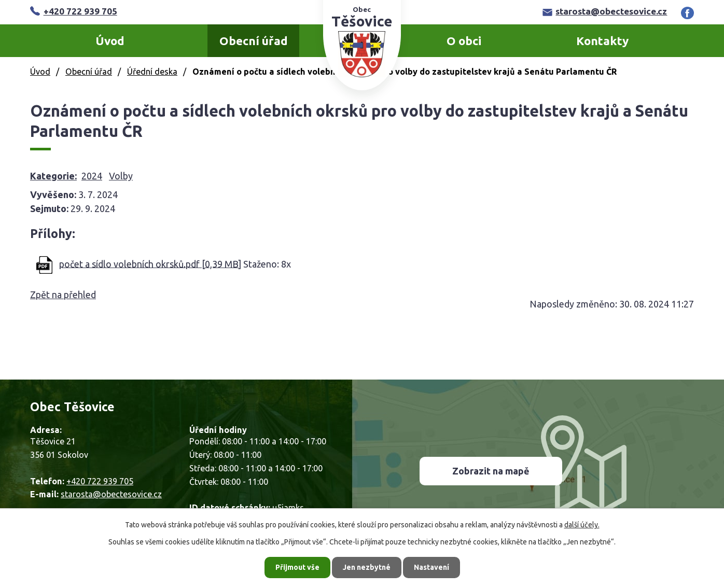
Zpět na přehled (63, 295)
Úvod (110, 41)
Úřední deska (152, 72)
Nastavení (431, 567)
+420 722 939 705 (74, 11)
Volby (121, 176)
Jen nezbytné (367, 567)
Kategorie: (53, 176)
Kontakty (602, 41)
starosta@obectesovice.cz (605, 11)
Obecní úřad (254, 41)
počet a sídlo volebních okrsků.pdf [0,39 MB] (150, 263)
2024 (92, 176)
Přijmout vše (297, 567)
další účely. (582, 525)
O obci (464, 41)
